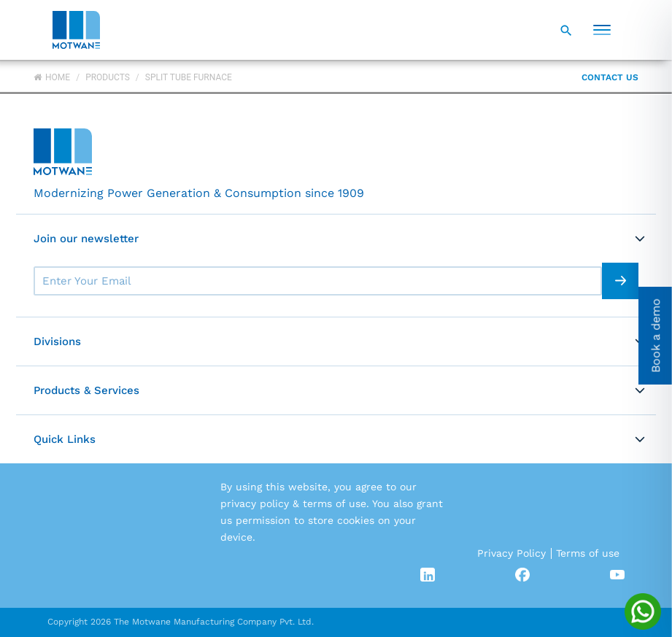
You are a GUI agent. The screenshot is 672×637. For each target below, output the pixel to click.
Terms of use (588, 553)
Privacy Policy (511, 553)
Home (52, 77)
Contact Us (610, 77)
